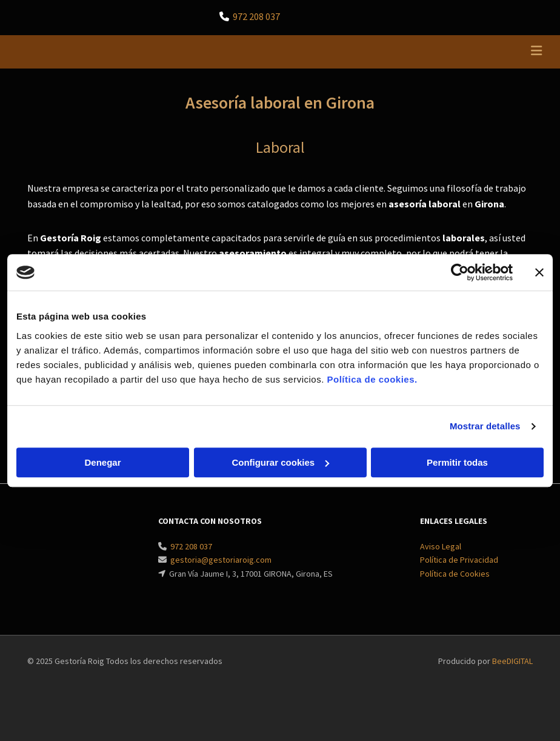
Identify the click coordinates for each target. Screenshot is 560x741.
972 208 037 (256, 16)
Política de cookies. (372, 379)
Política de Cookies (455, 574)
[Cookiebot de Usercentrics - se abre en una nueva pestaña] (460, 272)
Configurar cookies (280, 462)
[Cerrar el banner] (539, 272)
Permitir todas (457, 462)
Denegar (102, 462)
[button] (372, 52)
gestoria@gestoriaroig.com (221, 560)
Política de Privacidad (459, 560)
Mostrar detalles (485, 426)
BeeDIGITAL (512, 661)
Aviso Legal (441, 546)
